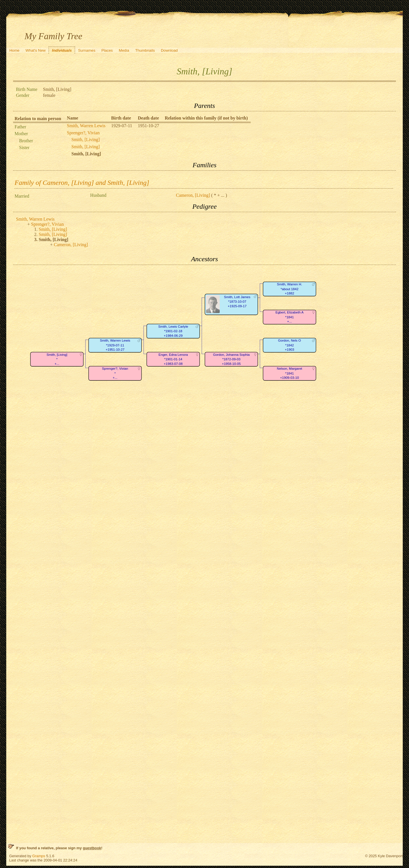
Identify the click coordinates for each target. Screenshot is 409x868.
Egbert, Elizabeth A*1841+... (289, 317)
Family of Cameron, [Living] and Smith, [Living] (82, 183)
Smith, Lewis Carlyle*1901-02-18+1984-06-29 (173, 331)
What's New (36, 50)
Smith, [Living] (86, 140)
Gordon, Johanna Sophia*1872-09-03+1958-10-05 (232, 359)
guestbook (92, 848)
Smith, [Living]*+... (57, 359)
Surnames (87, 50)
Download (169, 50)
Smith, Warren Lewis (86, 126)
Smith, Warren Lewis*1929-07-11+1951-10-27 (115, 345)
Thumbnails (145, 50)
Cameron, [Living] (193, 195)
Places (107, 50)
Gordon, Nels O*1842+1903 (289, 345)
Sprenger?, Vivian (83, 133)
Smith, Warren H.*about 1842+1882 (289, 289)
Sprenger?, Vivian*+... (115, 373)
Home (14, 50)
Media (124, 50)
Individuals (62, 50)
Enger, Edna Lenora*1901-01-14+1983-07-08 (173, 359)
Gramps (39, 856)
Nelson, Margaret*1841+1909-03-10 (289, 373)
